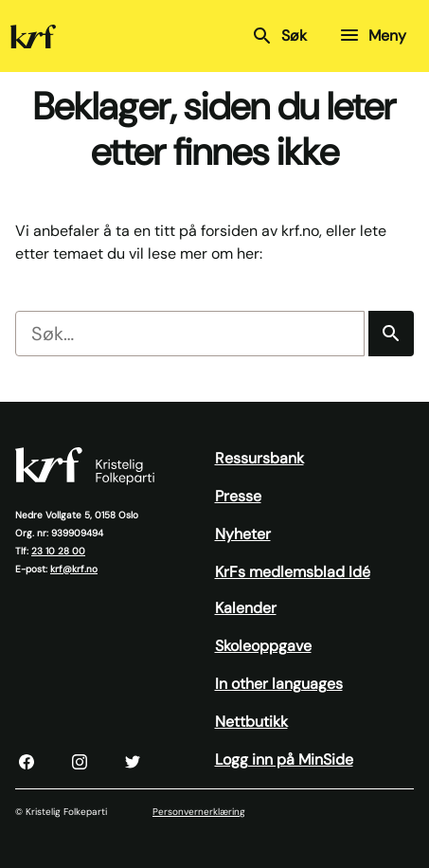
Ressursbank (259, 458)
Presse (238, 496)
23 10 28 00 (58, 551)
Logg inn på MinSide (284, 759)
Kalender (246, 608)
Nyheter (243, 534)
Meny (372, 35)
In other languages (279, 684)
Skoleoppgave (263, 646)
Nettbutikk (251, 722)
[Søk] (391, 334)
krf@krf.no (74, 569)
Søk (279, 36)
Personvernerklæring (199, 812)
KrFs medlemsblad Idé (293, 572)
